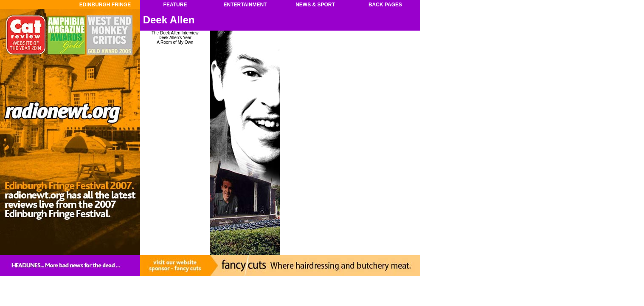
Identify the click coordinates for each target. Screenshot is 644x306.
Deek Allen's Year (175, 38)
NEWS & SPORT (315, 5)
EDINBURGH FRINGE (105, 5)
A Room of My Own (175, 42)
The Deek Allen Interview (175, 33)
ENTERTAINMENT (245, 5)
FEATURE (175, 5)
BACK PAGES (385, 5)
